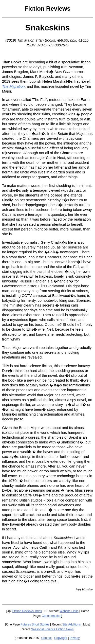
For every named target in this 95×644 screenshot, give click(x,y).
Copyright (61, 638)
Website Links (69, 611)
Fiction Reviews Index (27, 611)
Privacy (75, 638)
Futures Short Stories (35, 624)
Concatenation (51, 616)
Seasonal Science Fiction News (52, 629)
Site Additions (72, 624)
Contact (46, 638)
